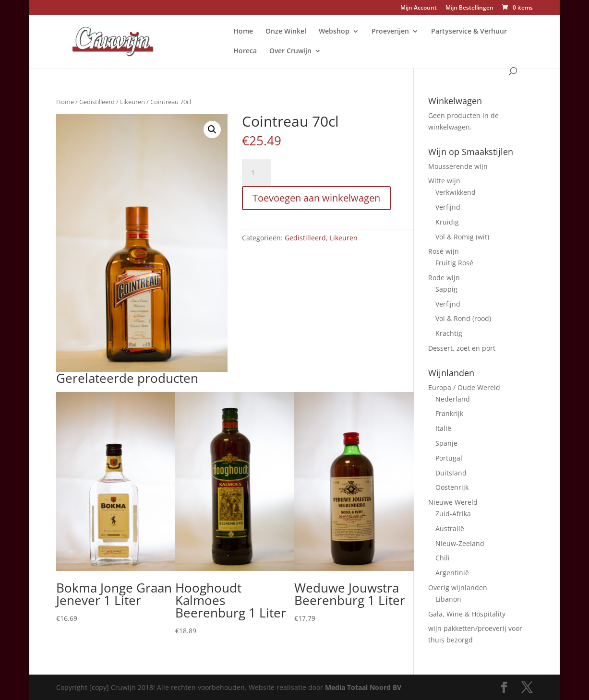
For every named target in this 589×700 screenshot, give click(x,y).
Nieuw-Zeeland (460, 543)
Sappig (446, 289)
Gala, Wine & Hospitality (467, 614)
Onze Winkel (286, 32)
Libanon (448, 599)
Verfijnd (448, 207)
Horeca (245, 51)
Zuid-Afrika (453, 514)
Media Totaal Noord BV (363, 687)
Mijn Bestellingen (469, 8)
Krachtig (449, 333)
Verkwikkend (456, 192)
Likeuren (132, 102)
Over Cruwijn (290, 51)
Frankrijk (449, 413)
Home (243, 32)
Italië (443, 428)
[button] (212, 130)
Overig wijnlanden (458, 587)
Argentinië (452, 573)
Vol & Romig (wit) (462, 237)
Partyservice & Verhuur (469, 32)
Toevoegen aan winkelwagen (316, 198)
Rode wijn (444, 278)
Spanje (446, 443)
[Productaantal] (256, 173)
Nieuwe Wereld (453, 502)
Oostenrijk (452, 487)
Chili (443, 558)
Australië (450, 528)
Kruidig (447, 222)
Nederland (453, 399)
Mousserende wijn (458, 166)
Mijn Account (419, 8)
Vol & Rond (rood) (463, 318)
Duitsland (451, 473)
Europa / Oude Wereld (464, 387)
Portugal (449, 458)
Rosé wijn (444, 251)
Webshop (334, 32)
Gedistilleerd (97, 102)
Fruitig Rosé (454, 263)
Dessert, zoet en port (462, 348)
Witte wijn (444, 181)
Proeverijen (390, 32)
